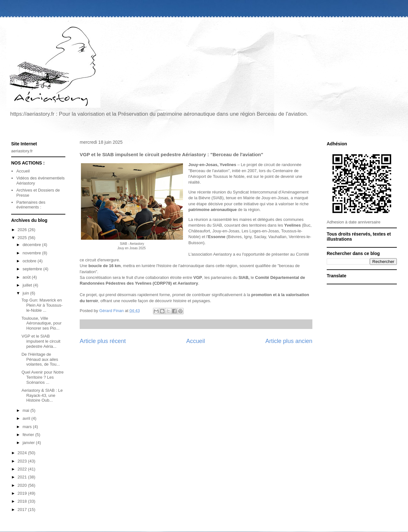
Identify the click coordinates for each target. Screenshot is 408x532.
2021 (23, 477)
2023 (23, 461)
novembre (32, 253)
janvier (29, 443)
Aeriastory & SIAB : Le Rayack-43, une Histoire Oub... (42, 395)
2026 (23, 230)
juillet (28, 285)
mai (27, 410)
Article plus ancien (289, 341)
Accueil (196, 341)
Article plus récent (103, 341)
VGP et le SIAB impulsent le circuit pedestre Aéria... (41, 341)
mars (28, 427)
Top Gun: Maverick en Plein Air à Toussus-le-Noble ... (42, 305)
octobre (30, 261)
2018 (23, 501)
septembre (33, 269)
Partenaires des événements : (31, 205)
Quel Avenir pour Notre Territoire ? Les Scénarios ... (42, 377)
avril (27, 418)
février (29, 435)
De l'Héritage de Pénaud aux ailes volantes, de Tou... (40, 359)
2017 (23, 510)
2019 (23, 493)
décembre (32, 245)
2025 (23, 238)
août (27, 277)
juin (26, 293)
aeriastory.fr (22, 151)
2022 (23, 469)
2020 (23, 485)
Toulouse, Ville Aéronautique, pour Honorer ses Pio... (41, 323)
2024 (23, 453)
